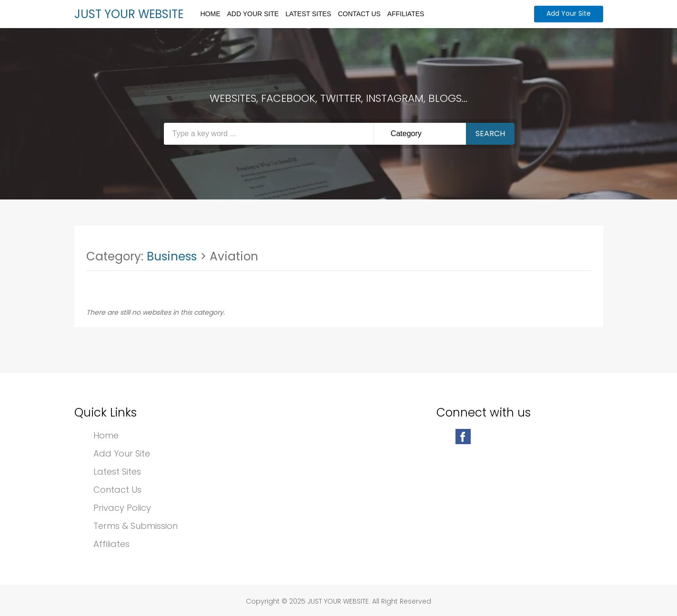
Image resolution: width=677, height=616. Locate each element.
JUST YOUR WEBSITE (129, 14)
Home (211, 14)
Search (490, 134)
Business (172, 256)
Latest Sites (308, 14)
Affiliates (406, 14)
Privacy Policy (122, 508)
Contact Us (359, 14)
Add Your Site (253, 14)
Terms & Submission (136, 526)
